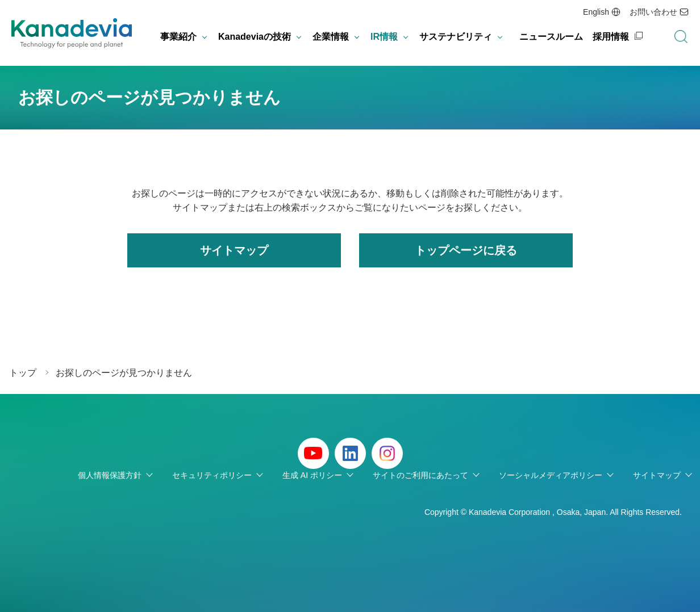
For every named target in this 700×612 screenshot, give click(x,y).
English (596, 12)
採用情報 (611, 37)
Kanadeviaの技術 (255, 37)
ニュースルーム (551, 37)
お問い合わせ (653, 12)
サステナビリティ (456, 37)
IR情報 (384, 37)
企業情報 (331, 37)
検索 (681, 37)
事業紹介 (178, 37)
